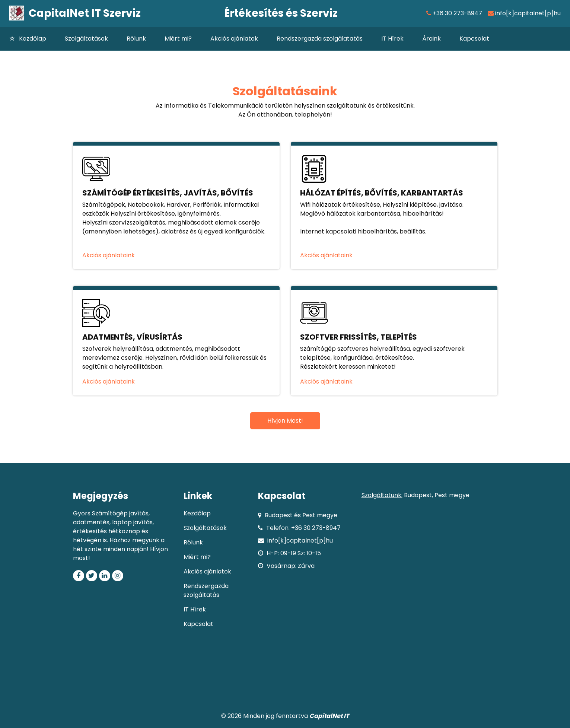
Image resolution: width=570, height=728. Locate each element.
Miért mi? (178, 39)
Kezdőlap (37, 38)
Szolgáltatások (86, 39)
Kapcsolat (474, 39)
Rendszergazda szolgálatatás (320, 39)
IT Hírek (392, 39)
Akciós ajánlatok (234, 39)
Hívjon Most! (285, 421)
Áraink (432, 39)
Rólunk (136, 39)
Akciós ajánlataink (109, 255)
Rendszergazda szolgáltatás (206, 590)
